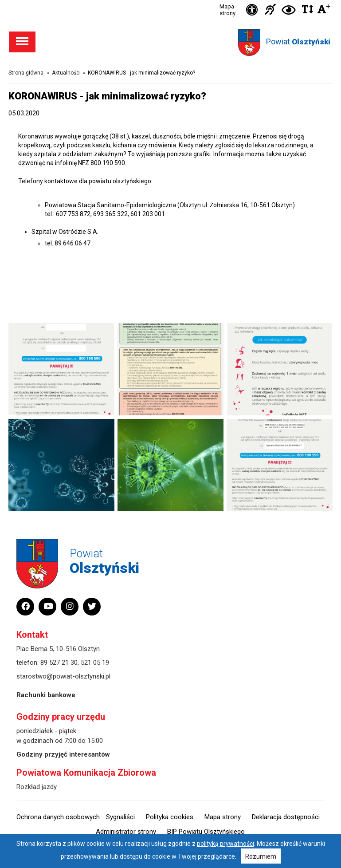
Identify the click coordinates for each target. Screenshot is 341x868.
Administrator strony (126, 832)
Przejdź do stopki (170, 0)
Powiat (298, 41)
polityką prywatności (225, 844)
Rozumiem (261, 856)
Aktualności (66, 73)
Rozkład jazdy (37, 787)
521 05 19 (95, 663)
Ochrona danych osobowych (58, 817)
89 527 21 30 (59, 663)
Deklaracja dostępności (286, 817)
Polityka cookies (170, 817)
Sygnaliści (120, 817)
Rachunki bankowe (46, 695)
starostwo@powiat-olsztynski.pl (63, 676)
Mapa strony (227, 10)
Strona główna (26, 73)
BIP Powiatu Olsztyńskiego (206, 832)
